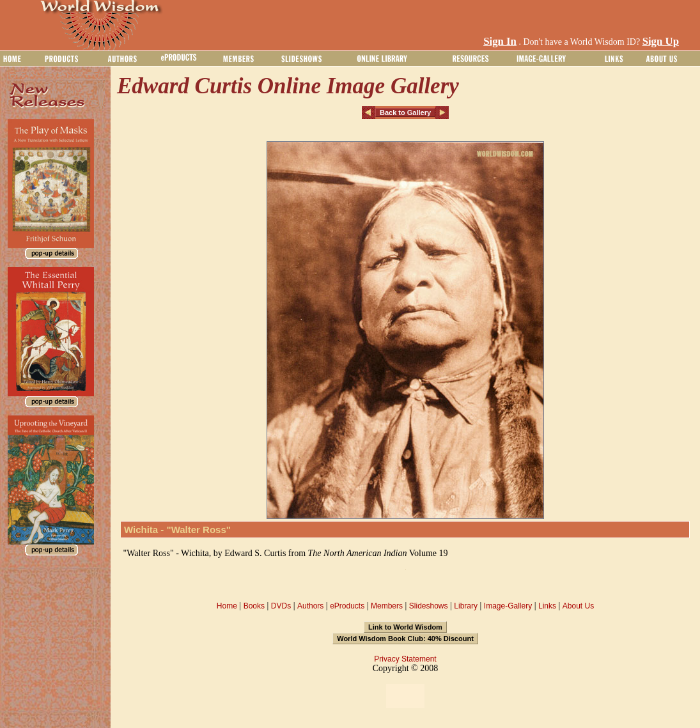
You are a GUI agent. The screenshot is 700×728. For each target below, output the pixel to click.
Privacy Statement (405, 659)
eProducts (347, 606)
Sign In (500, 41)
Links (547, 606)
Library (466, 606)
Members (387, 606)
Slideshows (429, 606)
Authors (310, 606)
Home (227, 606)
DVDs (281, 606)
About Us (578, 606)
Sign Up (661, 41)
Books (254, 606)
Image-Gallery (508, 606)
